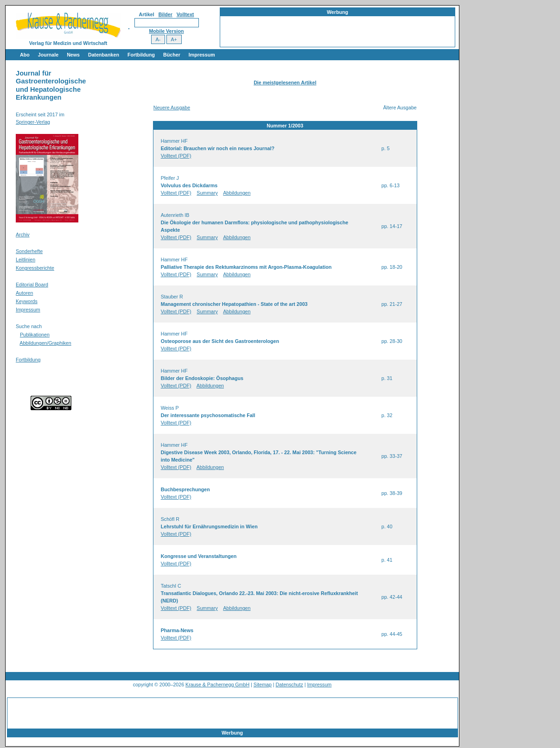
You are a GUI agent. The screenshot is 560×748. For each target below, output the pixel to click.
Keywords (27, 301)
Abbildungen (237, 193)
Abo (25, 55)
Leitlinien (25, 260)
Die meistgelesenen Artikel (285, 82)
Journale (48, 55)
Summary (207, 193)
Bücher (172, 55)
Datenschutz (290, 685)
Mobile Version (166, 31)
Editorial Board (32, 285)
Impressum (202, 55)
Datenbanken (104, 55)
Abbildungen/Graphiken (45, 343)
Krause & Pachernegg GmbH (217, 685)
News (73, 55)
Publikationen (35, 335)
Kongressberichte (35, 268)
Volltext (185, 14)
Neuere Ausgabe (172, 108)
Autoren (24, 293)
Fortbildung (141, 55)
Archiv (23, 235)
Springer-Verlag (33, 122)
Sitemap (263, 685)
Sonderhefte (29, 251)
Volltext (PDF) (176, 156)
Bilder (165, 14)
